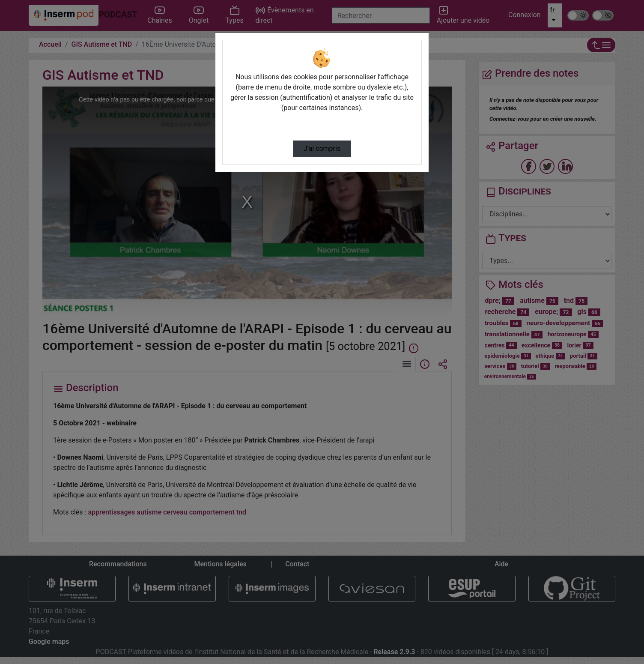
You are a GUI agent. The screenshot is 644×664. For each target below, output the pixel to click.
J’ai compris (322, 148)
